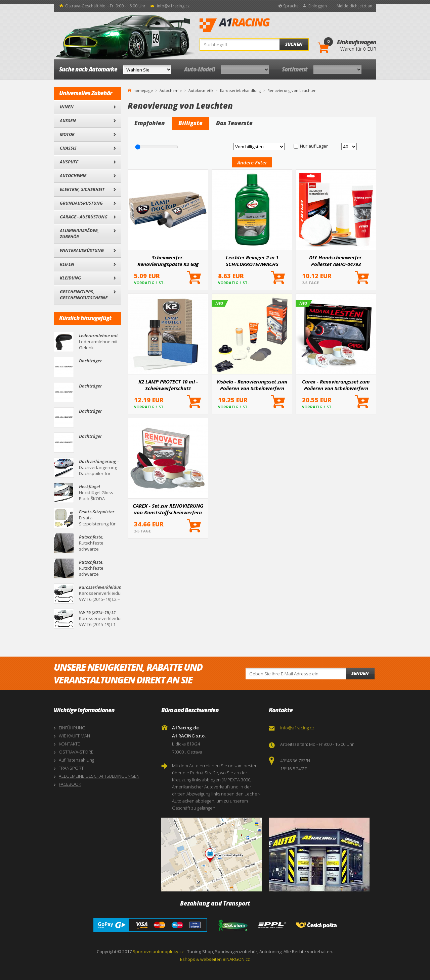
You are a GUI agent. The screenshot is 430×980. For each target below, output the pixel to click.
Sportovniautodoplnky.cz (158, 951)
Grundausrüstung (81, 203)
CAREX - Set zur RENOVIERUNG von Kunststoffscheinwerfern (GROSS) (168, 509)
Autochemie (73, 175)
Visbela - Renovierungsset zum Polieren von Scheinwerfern (252, 385)
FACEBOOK (70, 784)
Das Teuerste (234, 123)
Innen (67, 107)
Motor (67, 134)
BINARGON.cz (236, 959)
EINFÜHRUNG (72, 728)
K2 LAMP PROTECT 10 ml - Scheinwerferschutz (168, 385)
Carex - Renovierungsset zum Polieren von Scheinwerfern (336, 385)
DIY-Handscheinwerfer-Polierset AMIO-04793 (336, 261)
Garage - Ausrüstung (84, 217)
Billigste (190, 123)
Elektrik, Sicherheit (82, 189)
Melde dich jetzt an (354, 6)
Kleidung (70, 278)
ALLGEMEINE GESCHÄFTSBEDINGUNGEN (99, 776)
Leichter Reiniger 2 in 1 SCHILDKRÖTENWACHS (252, 261)
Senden (360, 673)
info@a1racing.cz (173, 6)
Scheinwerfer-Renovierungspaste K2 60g (168, 261)
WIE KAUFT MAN (74, 736)
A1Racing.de (257, 25)
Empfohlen (150, 123)
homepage (143, 90)
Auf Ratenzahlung (76, 760)
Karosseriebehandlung (240, 90)
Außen (68, 120)
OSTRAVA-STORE (76, 752)
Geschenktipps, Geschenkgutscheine (84, 295)
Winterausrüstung (82, 250)
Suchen (294, 44)
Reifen (67, 264)
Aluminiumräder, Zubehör (79, 234)
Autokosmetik (201, 90)
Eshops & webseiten (201, 959)
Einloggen (318, 6)
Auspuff (69, 162)
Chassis (68, 148)
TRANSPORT (71, 768)
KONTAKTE (69, 744)
